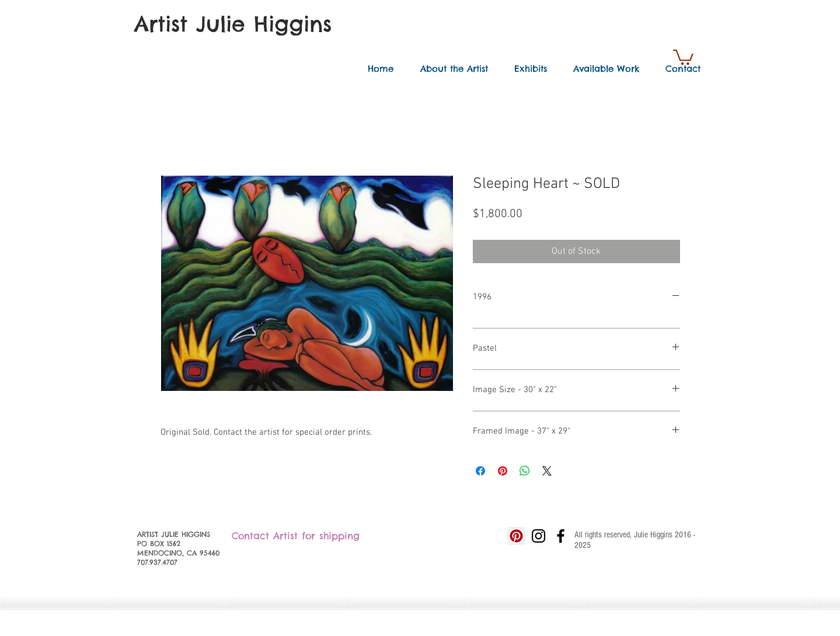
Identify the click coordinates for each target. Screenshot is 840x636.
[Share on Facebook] (480, 471)
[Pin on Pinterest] (503, 471)
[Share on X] (547, 471)
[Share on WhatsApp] (525, 471)
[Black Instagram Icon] (538, 536)
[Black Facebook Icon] (561, 536)
